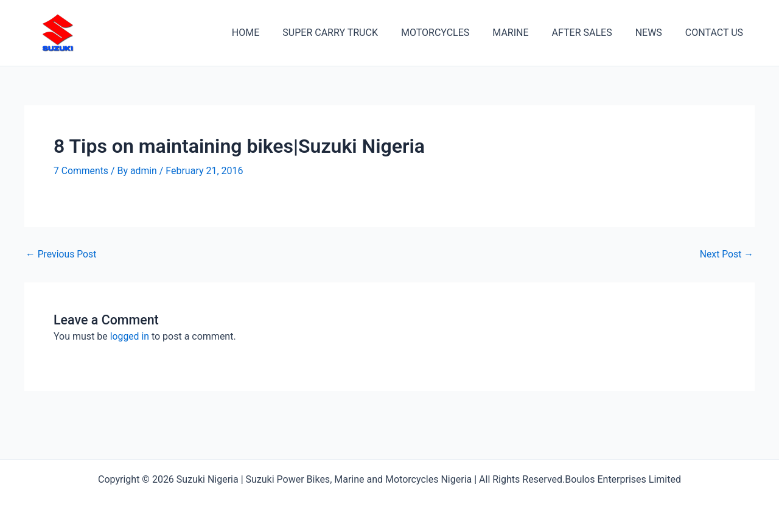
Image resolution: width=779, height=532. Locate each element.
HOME (269, 33)
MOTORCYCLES (452, 33)
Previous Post (61, 254)
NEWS (654, 33)
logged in (130, 336)
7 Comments (81, 171)
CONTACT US (716, 33)
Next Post (726, 254)
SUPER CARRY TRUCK (350, 33)
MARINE (523, 33)
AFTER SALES (591, 33)
